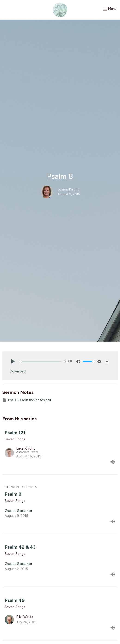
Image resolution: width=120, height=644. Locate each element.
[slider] (40, 362)
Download (18, 371)
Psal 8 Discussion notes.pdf (27, 400)
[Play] (13, 361)
